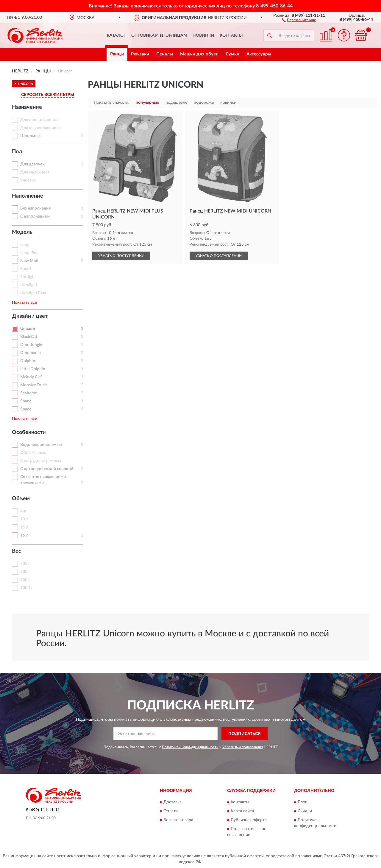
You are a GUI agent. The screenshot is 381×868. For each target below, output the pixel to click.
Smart (26, 269)
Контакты (231, 35)
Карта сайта (242, 811)
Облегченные (33, 453)
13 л (24, 519)
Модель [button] (22, 232)
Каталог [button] (116, 35)
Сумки (232, 54)
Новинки (203, 35)
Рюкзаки (140, 54)
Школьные (31, 136)
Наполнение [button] (28, 196)
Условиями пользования (243, 747)
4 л (23, 511)
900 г (25, 572)
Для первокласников (40, 128)
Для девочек (32, 164)
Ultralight (29, 285)
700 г (25, 564)
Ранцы (117, 54)
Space (26, 409)
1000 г (26, 588)
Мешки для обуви (199, 54)
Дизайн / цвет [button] (30, 316)
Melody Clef (31, 377)
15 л (24, 527)
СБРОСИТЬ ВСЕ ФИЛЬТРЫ (48, 95)
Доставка (172, 802)
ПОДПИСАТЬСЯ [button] (245, 734)
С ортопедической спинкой (47, 469)
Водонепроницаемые (41, 445)
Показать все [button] (24, 303)
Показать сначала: (111, 103)
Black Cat (29, 337)
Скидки (305, 811)
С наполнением (35, 216)
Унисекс (28, 180)
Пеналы (165, 54)
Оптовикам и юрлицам (159, 35)
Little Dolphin (33, 369)
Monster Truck (33, 385)
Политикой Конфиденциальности (190, 747)
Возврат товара (178, 820)
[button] (299, 20)
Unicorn (28, 329)
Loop (25, 245)
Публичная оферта (249, 820)
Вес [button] (17, 551)
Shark (25, 401)
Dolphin (28, 361)
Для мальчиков (35, 172)
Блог (302, 802)
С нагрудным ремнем (41, 461)
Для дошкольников (39, 120)
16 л (24, 535)
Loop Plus (29, 253)
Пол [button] (17, 152)
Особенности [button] (29, 433)
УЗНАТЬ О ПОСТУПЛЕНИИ (121, 256)
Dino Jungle (31, 345)
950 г (25, 580)
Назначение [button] (27, 107)
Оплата (171, 811)
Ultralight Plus (33, 293)
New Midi (29, 261)
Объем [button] (21, 499)
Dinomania (31, 353)
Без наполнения (35, 208)
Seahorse (29, 393)
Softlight (28, 277)
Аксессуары (259, 54)
